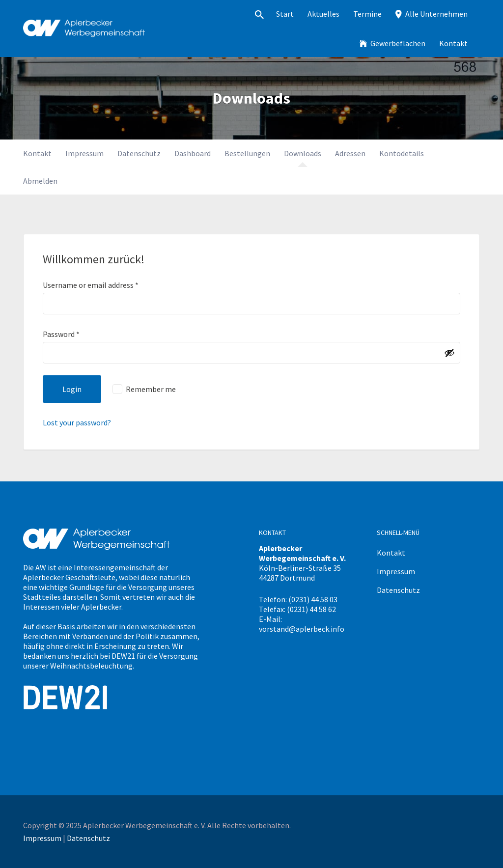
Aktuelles (323, 14)
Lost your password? (77, 422)
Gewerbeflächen (398, 43)
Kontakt (453, 43)
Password (61, 334)
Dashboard (193, 153)
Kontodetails (402, 153)
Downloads (303, 153)
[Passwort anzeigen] (449, 353)
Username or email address (91, 285)
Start (285, 14)
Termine (367, 14)
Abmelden (40, 181)
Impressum (84, 153)
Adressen (350, 153)
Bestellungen (247, 153)
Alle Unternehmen (436, 14)
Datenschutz (139, 153)
